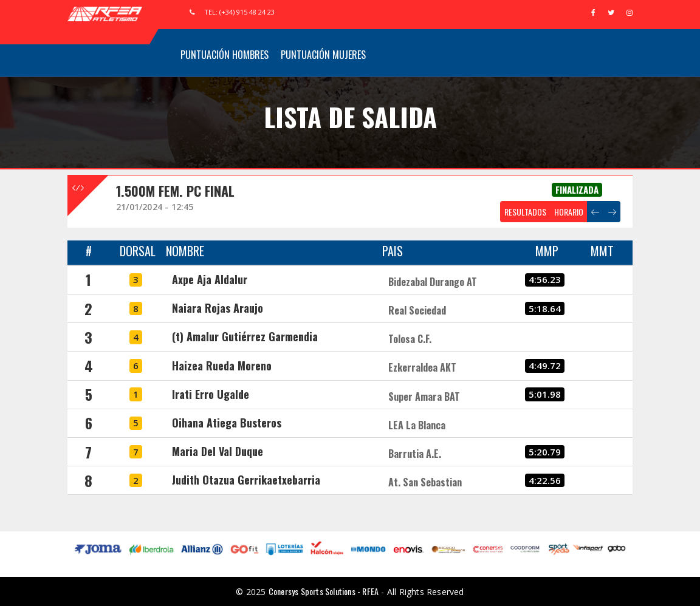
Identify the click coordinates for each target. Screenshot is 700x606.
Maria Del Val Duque (218, 451)
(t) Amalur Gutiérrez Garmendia (245, 336)
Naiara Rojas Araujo (218, 308)
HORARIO (569, 212)
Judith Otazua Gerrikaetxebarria (246, 480)
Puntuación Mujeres (323, 55)
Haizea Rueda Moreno (222, 366)
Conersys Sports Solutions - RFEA (324, 591)
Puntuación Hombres (225, 55)
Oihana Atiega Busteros (227, 423)
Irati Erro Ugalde (211, 394)
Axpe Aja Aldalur (210, 279)
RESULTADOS (525, 212)
